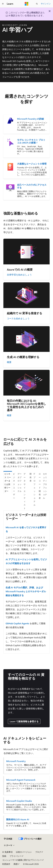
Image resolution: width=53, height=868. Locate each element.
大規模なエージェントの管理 (32, 164)
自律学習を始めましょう (19, 275)
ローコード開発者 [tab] (40, 486)
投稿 (4, 856)
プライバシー (16, 856)
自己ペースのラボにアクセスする (32, 186)
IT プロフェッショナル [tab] (34, 489)
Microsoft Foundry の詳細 (30, 119)
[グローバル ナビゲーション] (3, 4)
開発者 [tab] (31, 477)
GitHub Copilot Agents (17, 623)
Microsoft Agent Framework (21, 780)
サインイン (46, 4)
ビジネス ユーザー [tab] (14, 486)
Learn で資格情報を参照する (24, 721)
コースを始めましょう (18, 318)
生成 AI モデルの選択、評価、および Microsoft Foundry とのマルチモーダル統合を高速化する (26, 591)
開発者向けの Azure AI (18, 819)
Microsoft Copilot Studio (19, 801)
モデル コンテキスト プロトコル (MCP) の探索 (31, 141)
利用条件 (6, 864)
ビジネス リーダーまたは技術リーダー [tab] (8, 482)
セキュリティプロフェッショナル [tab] (45, 486)
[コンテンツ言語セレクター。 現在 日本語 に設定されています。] (8, 839)
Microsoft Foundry (16, 761)
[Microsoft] (27, 4)
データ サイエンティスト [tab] (25, 491)
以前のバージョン (24, 852)
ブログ (38, 852)
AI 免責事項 (7, 852)
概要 (9, 362)
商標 (16, 864)
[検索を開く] (37, 4)
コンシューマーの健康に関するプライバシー (22, 860)
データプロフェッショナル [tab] (20, 482)
